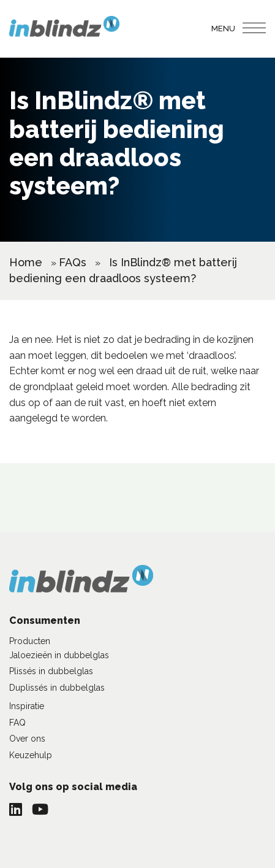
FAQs (73, 262)
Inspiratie (27, 706)
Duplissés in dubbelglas (57, 688)
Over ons (27, 739)
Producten (30, 641)
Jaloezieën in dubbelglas (59, 655)
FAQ (17, 723)
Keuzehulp (31, 755)
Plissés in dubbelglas (51, 671)
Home (26, 262)
